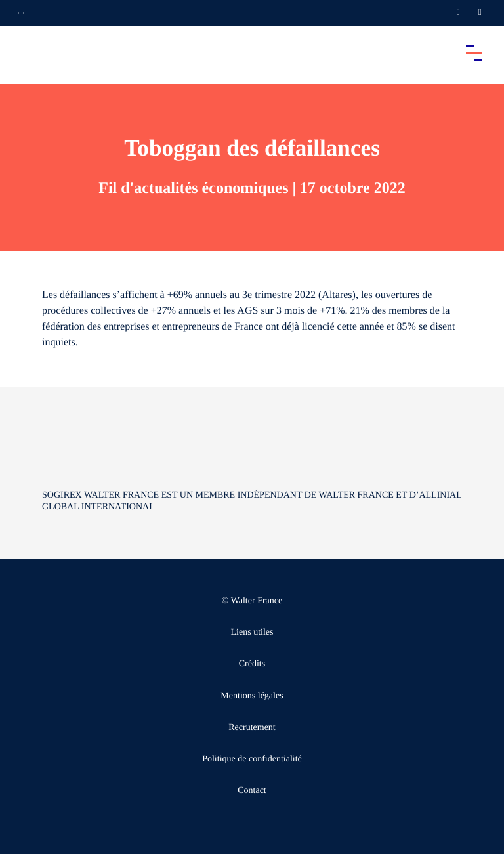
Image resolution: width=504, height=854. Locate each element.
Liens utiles (252, 632)
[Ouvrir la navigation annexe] (21, 13)
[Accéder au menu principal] (474, 53)
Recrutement (252, 728)
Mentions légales (252, 696)
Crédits (252, 664)
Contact (252, 791)
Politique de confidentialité (252, 759)
